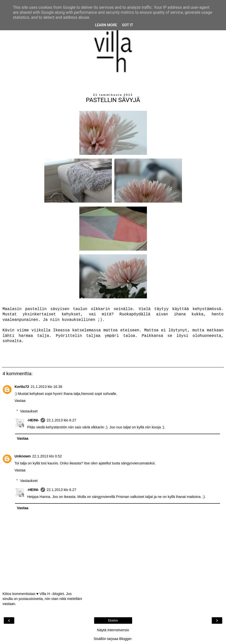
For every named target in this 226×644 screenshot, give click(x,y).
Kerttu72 (22, 387)
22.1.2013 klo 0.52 (47, 456)
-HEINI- (33, 420)
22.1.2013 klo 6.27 (61, 420)
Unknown (23, 456)
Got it (128, 25)
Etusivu (113, 620)
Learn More (106, 25)
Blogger (125, 639)
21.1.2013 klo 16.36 (46, 387)
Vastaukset (29, 411)
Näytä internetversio (113, 630)
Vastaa (20, 401)
